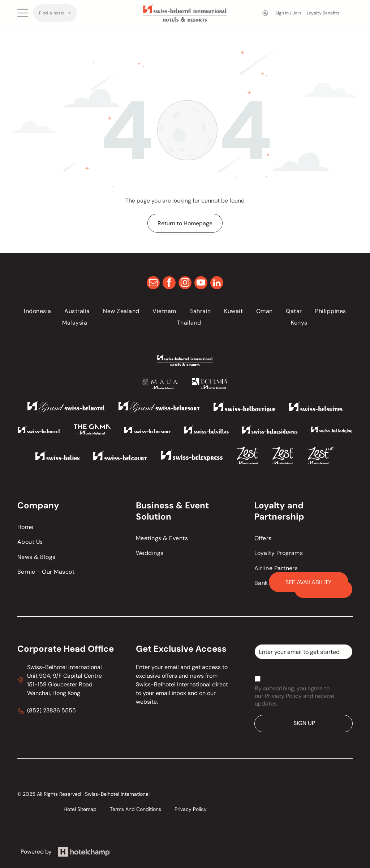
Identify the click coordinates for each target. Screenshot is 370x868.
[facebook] (169, 284)
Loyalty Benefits (323, 13)
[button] (55, 13)
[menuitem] (55, 13)
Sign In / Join (288, 13)
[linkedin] (217, 284)
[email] (153, 284)
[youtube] (201, 284)
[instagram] (185, 284)
